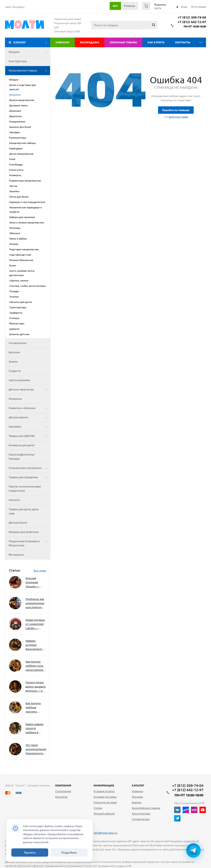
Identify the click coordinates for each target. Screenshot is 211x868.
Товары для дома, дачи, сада (24, 511)
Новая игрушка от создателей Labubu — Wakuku (35, 624)
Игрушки (29, 52)
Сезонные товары (123, 42)
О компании (63, 791)
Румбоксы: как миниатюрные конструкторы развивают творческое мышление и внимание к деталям (35, 603)
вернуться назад (178, 117)
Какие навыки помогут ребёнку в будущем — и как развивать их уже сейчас (35, 729)
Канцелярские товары (29, 71)
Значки (13, 362)
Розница (130, 6)
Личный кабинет (104, 813)
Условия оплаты (104, 791)
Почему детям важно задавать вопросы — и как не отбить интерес (36, 687)
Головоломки (18, 343)
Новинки (62, 42)
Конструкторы (18, 61)
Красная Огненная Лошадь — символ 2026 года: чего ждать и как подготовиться (35, 583)
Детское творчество (29, 390)
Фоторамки (16, 555)
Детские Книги (18, 523)
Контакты (183, 42)
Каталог (20, 42)
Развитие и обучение (29, 408)
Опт (115, 6)
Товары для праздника (29, 477)
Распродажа (90, 42)
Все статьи (40, 571)
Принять (30, 853)
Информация (104, 785)
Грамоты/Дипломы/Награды (22, 457)
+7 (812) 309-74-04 (192, 17)
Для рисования (29, 417)
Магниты (14, 500)
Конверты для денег (22, 445)
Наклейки (29, 427)
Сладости (15, 371)
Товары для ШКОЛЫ (29, 436)
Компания (63, 785)
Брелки (137, 802)
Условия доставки (105, 797)
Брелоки (14, 352)
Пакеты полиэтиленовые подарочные (25, 489)
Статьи (98, 808)
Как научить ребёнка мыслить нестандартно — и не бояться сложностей (35, 708)
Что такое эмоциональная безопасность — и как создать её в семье (36, 749)
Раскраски (15, 399)
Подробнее (69, 853)
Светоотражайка (19, 380)
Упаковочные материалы (29, 468)
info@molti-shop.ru (105, 833)
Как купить (156, 42)
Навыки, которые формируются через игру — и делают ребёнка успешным (35, 645)
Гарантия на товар (105, 802)
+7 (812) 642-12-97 (192, 22)
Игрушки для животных (24, 532)
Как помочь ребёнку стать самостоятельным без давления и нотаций (36, 666)
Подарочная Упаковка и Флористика (29, 543)
